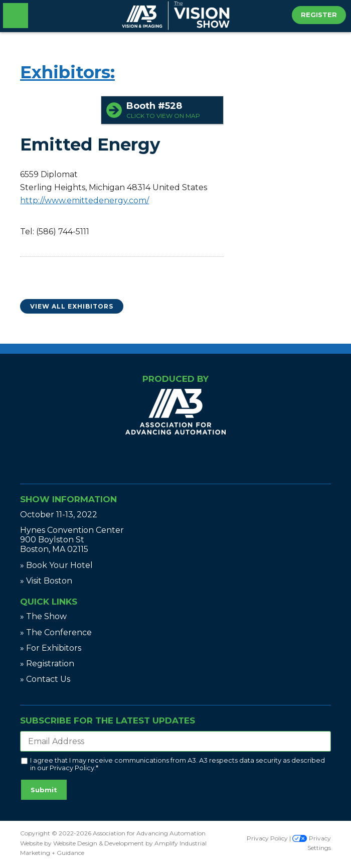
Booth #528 (172, 110)
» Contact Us (45, 679)
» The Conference (56, 632)
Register (319, 15)
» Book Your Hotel (56, 565)
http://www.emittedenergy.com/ (84, 200)
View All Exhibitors (72, 306)
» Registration (47, 664)
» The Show (43, 616)
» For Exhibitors (51, 648)
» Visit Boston (46, 581)
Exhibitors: (67, 72)
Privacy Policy (72, 768)
